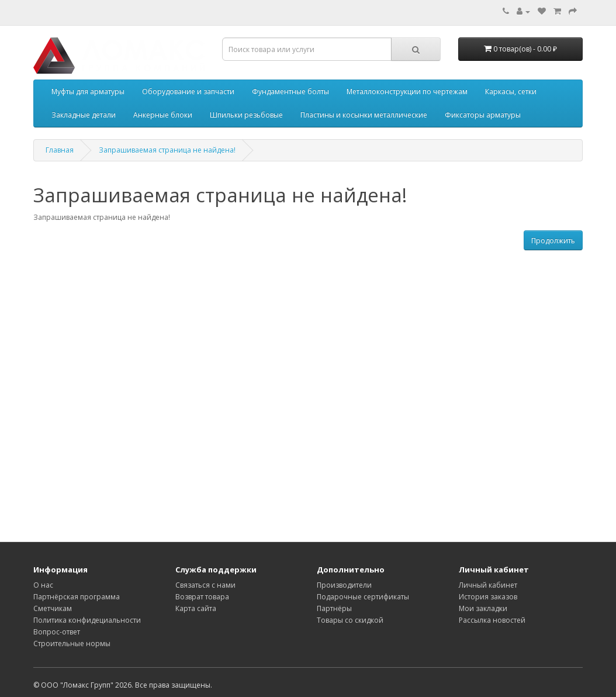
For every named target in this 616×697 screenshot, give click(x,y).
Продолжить (553, 241)
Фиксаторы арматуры (483, 115)
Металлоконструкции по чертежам (407, 92)
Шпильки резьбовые (246, 115)
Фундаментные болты (290, 92)
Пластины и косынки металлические (364, 115)
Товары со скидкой (350, 620)
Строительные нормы (72, 643)
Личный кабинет (488, 585)
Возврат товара (202, 597)
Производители (344, 585)
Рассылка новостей (492, 620)
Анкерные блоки (163, 115)
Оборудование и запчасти (188, 92)
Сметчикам (53, 608)
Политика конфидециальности (87, 620)
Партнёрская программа (77, 597)
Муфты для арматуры (88, 92)
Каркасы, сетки (511, 92)
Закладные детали (84, 115)
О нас (43, 585)
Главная (60, 150)
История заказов (488, 597)
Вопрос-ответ (57, 632)
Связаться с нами (205, 585)
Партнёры (334, 608)
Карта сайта (196, 608)
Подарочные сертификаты (363, 597)
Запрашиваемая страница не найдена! (167, 150)
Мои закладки (483, 608)
